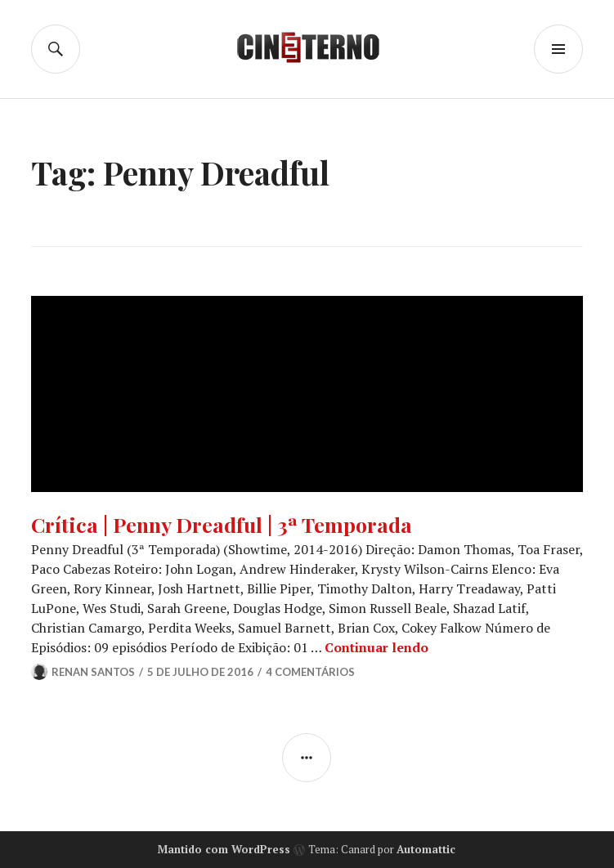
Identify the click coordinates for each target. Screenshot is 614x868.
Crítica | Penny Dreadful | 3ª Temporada (222, 524)
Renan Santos (93, 672)
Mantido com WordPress (224, 849)
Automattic (426, 849)
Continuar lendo (376, 647)
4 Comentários (310, 672)
